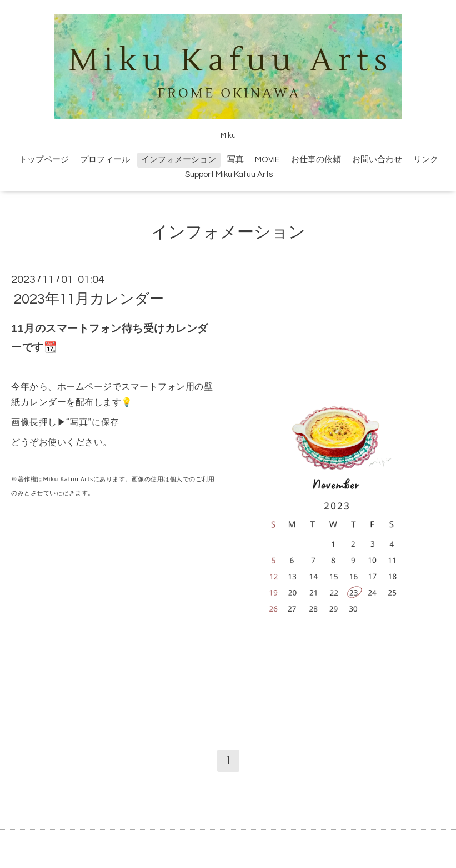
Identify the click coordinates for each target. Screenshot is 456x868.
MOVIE (267, 160)
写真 (235, 160)
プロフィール (105, 160)
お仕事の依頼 (316, 160)
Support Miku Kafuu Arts (229, 175)
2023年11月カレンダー (89, 299)
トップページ (44, 160)
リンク (426, 160)
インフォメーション (179, 160)
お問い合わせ (377, 160)
